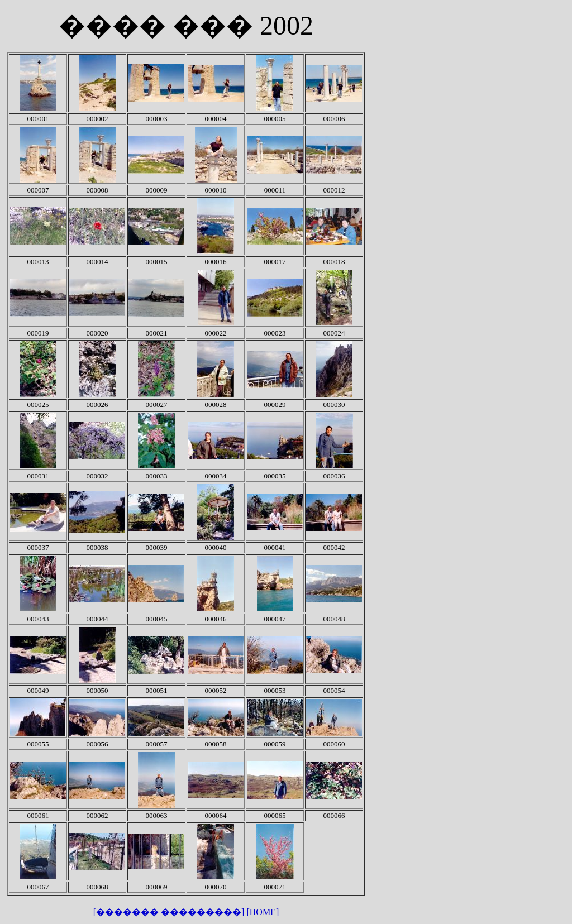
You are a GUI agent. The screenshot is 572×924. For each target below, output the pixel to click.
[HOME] (263, 912)
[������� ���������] (170, 912)
